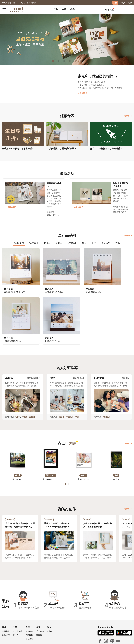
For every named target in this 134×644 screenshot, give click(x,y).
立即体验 (83, 93)
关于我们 (40, 616)
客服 (130, 3)
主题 (64, 9)
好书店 (50, 616)
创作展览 (6, 620)
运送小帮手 (18, 616)
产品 (56, 9)
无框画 (32, 402)
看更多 (128, 116)
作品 (72, 9)
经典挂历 (107, 402)
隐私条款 (29, 624)
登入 (123, 3)
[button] (18, 445)
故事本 (62, 402)
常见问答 (29, 616)
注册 (115, 3)
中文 (128, 640)
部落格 (39, 620)
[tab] (56, 10)
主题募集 (6, 616)
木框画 (25, 402)
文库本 (17, 402)
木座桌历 (70, 402)
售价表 (16, 620)
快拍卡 (78, 402)
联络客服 (29, 620)
